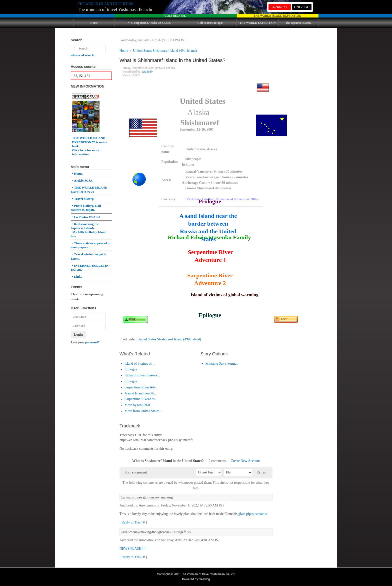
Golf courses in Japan (210, 23)
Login (78, 335)
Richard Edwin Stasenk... (142, 375)
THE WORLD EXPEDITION (257, 23)
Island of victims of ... (140, 364)
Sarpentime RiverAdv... (141, 399)
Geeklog (204, 579)
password (92, 342)
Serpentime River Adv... (141, 387)
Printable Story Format (221, 364)
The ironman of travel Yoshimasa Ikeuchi (115, 10)
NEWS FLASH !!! (133, 549)
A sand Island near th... (141, 393)
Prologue (131, 381)
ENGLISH (302, 7)
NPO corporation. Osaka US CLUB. (149, 23)
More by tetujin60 (137, 405)
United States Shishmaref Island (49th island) (169, 339)
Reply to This (131, 522)
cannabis (261, 514)
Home (94, 23)
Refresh (262, 472)
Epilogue (131, 369)
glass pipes (246, 514)
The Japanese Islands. (298, 23)
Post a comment (136, 472)
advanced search (82, 55)
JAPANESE (279, 7)
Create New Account (245, 461)
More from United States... (143, 411)
